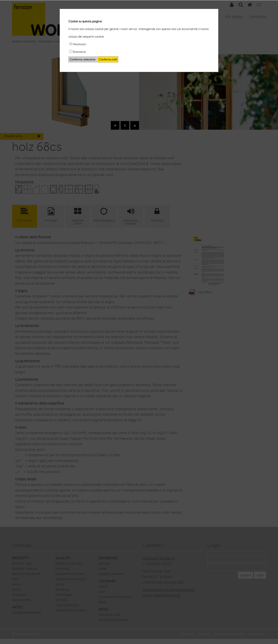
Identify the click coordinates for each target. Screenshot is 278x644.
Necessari (78, 44)
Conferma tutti (108, 59)
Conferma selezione (83, 59)
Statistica (78, 52)
